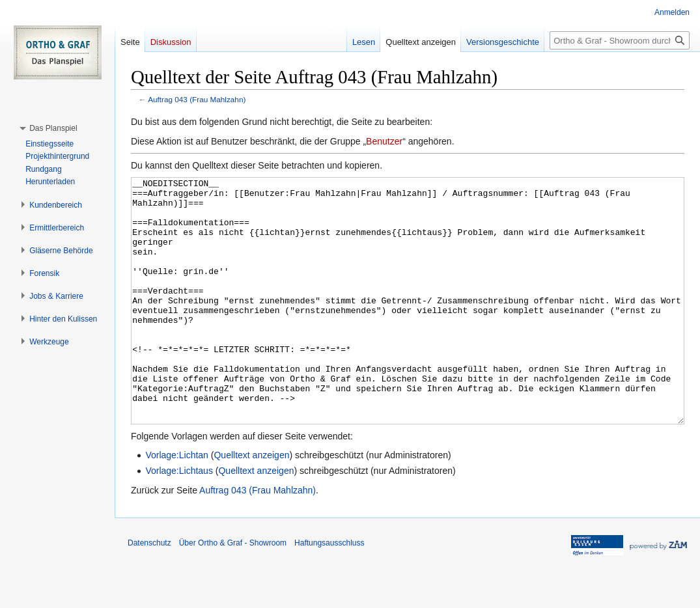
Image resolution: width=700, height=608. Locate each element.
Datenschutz (149, 592)
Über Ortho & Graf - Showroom (233, 592)
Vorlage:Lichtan (177, 504)
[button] (53, 128)
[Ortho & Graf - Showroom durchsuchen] (620, 40)
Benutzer (384, 141)
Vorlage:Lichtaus (179, 519)
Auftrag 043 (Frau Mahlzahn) (197, 99)
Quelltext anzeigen (251, 504)
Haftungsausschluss (329, 592)
